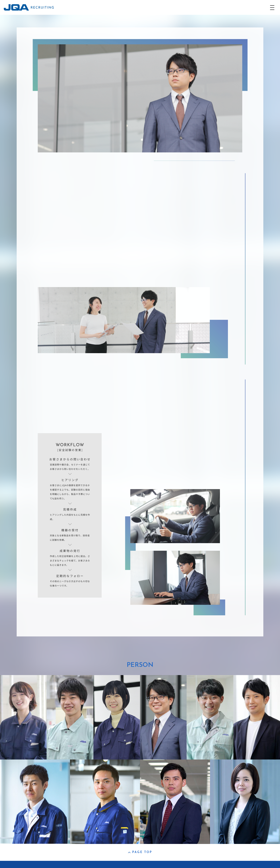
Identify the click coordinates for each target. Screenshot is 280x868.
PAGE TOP (140, 852)
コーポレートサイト (34, 864)
